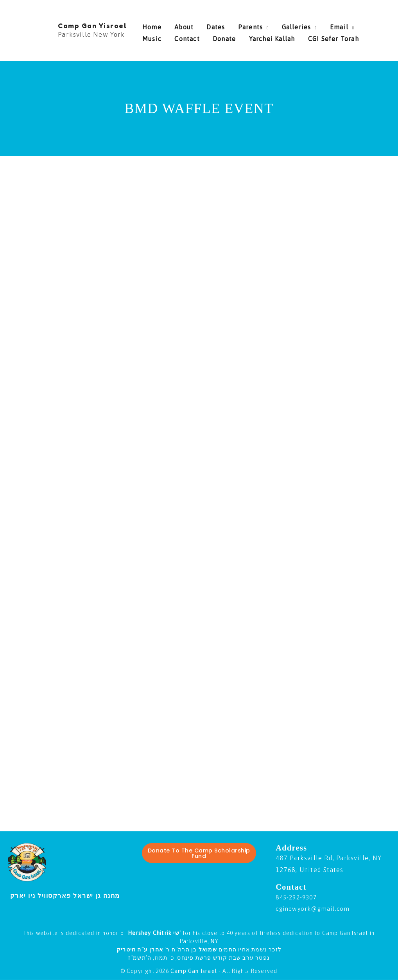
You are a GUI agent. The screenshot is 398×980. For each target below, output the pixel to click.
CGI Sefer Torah (285, 37)
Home (152, 25)
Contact (155, 37)
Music (346, 25)
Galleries (275, 25)
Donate (187, 37)
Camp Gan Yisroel (92, 25)
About (179, 25)
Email (313, 25)
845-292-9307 (298, 897)
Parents (235, 25)
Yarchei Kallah (229, 37)
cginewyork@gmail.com (315, 908)
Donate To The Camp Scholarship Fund (199, 853)
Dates (205, 25)
